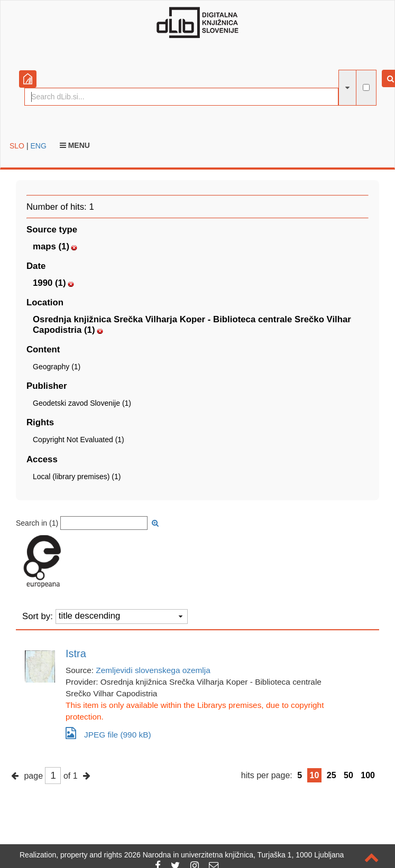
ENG (38, 146)
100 (368, 775)
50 (348, 775)
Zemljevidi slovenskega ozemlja (153, 670)
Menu (75, 145)
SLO (17, 146)
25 (332, 775)
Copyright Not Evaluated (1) (79, 440)
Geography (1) (57, 367)
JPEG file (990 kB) (108, 733)
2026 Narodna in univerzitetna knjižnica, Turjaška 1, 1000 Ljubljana (234, 855)
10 (315, 775)
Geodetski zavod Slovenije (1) (82, 403)
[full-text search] (366, 87)
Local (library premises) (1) (77, 477)
